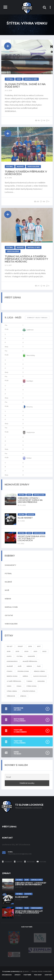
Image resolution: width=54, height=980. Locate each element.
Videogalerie (11, 624)
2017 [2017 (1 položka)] (39, 646)
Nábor (8, 599)
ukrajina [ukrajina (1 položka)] (41, 681)
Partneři (27, 975)
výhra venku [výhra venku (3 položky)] (12, 691)
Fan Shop (38, 975)
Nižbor (27, 458)
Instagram (29, 862)
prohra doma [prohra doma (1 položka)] (23, 671)
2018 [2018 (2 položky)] (9, 651)
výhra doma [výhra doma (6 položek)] (31, 686)
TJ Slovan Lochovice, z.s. (12, 971)
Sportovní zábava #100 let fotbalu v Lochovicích (31, 538)
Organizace (7, 975)
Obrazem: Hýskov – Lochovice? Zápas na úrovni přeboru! (30, 500)
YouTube (41, 862)
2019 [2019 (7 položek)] (17, 651)
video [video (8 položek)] (9, 686)
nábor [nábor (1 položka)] (29, 666)
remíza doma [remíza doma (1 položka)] (12, 676)
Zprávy (17, 975)
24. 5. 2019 (8, 90)
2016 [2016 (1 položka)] (30, 646)
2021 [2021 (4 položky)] (35, 651)
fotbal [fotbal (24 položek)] (20, 656)
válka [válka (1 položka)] (19, 686)
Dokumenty (10, 565)
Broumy (28, 407)
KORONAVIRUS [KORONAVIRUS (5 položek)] (12, 661)
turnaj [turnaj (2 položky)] (29, 681)
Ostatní (9, 615)
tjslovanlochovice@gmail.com (20, 854)
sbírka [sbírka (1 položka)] (25, 676)
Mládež (8, 582)
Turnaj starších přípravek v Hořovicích (26, 173)
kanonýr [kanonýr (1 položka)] (31, 656)
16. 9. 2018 (8, 178)
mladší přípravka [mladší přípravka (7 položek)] (30, 661)
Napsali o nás (11, 607)
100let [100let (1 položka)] (20, 646)
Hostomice (29, 433)
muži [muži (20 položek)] (20, 666)
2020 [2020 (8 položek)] (26, 651)
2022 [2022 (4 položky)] (44, 651)
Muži (7, 590)
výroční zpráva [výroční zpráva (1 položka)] (29, 691)
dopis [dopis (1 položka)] (9, 656)
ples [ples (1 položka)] (39, 666)
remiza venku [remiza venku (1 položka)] (39, 671)
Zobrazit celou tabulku (37, 318)
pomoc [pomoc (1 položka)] (10, 671)
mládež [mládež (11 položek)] (10, 666)
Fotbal (8, 574)
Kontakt (49, 975)
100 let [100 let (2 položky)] (10, 646)
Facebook (7, 862)
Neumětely (29, 356)
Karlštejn (28, 381)
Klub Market (25, 518)
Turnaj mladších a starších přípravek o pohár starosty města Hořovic (26, 259)
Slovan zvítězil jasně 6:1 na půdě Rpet (25, 86)
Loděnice (28, 330)
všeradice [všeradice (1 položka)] (11, 696)
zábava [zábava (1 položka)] (23, 696)
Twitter (18, 862)
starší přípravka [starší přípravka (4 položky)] (14, 681)
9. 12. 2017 (8, 265)
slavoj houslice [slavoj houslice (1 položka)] (40, 676)
